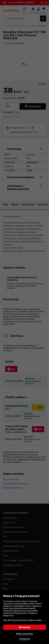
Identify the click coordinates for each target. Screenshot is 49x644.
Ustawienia (25, 639)
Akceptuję (25, 627)
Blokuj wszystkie (25, 634)
